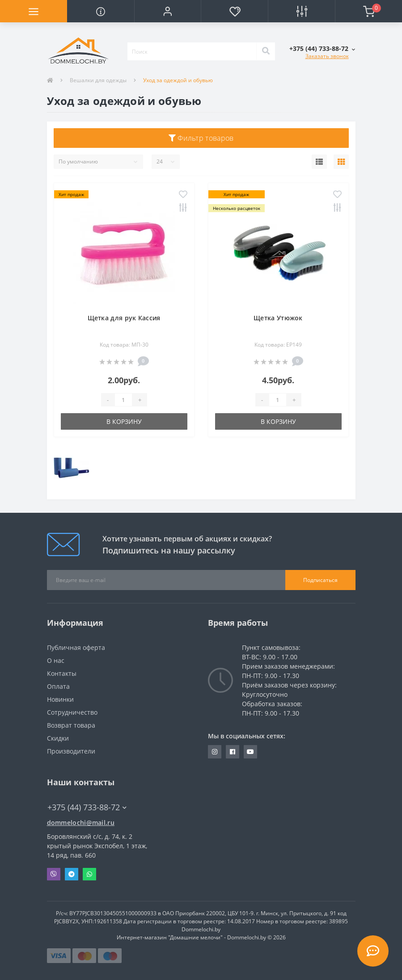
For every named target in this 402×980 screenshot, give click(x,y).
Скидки (58, 738)
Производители (71, 751)
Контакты (62, 673)
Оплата (58, 686)
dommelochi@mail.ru (81, 823)
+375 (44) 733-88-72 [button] (87, 807)
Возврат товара (71, 725)
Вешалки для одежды (98, 80)
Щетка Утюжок (278, 318)
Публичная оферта (76, 647)
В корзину (124, 421)
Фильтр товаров (201, 138)
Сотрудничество (72, 712)
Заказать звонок (327, 56)
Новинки (60, 699)
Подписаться (320, 580)
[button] (168, 11)
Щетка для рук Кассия (124, 318)
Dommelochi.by (201, 929)
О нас (56, 660)
